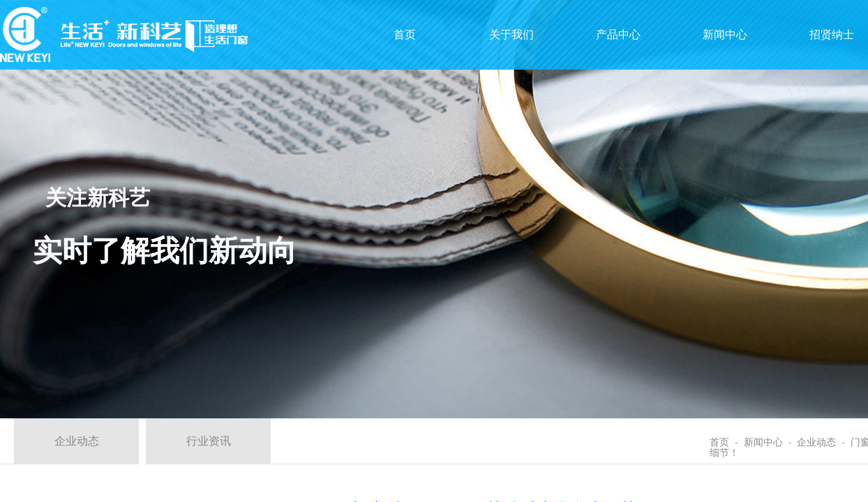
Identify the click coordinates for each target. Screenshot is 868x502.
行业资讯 (209, 441)
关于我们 (511, 35)
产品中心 (618, 35)
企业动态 (816, 442)
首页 (719, 442)
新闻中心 (763, 442)
